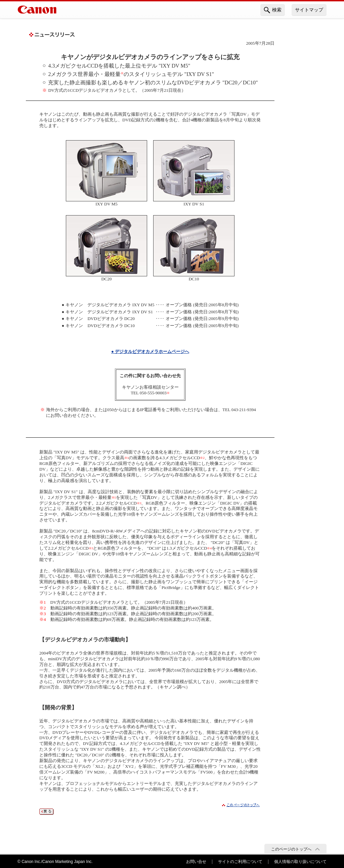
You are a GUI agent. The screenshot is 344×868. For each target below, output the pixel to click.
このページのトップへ (291, 849)
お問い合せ (196, 862)
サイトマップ (309, 10)
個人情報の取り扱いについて (300, 862)
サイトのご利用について (240, 862)
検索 (273, 10)
